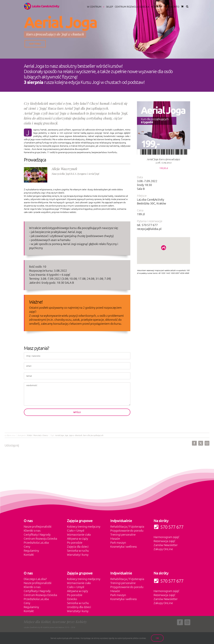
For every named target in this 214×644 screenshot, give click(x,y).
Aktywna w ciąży (77, 538)
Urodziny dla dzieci (79, 607)
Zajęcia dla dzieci (78, 546)
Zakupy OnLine (163, 549)
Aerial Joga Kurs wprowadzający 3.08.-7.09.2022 (164, 161)
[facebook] (180, 622)
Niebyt (29, 435)
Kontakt (29, 554)
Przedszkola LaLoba (36, 542)
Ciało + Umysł (76, 530)
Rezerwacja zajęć (164, 541)
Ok (157, 638)
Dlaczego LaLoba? (35, 579)
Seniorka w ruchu (78, 550)
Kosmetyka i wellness (124, 546)
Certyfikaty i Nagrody (37, 534)
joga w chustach (76, 435)
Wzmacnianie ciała (79, 534)
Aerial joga (59, 435)
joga (66, 435)
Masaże (115, 538)
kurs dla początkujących (93, 435)
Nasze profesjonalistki (38, 526)
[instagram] (187, 622)
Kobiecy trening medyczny (84, 526)
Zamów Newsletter (166, 545)
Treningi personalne (123, 534)
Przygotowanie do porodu (127, 530)
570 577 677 (169, 581)
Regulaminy (31, 550)
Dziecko (72, 599)
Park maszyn (118, 542)
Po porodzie (75, 542)
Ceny (27, 546)
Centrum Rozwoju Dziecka (40, 538)
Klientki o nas (32, 530)
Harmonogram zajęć (166, 537)
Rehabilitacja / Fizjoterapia (127, 526)
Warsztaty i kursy (41, 435)
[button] (187, 6)
